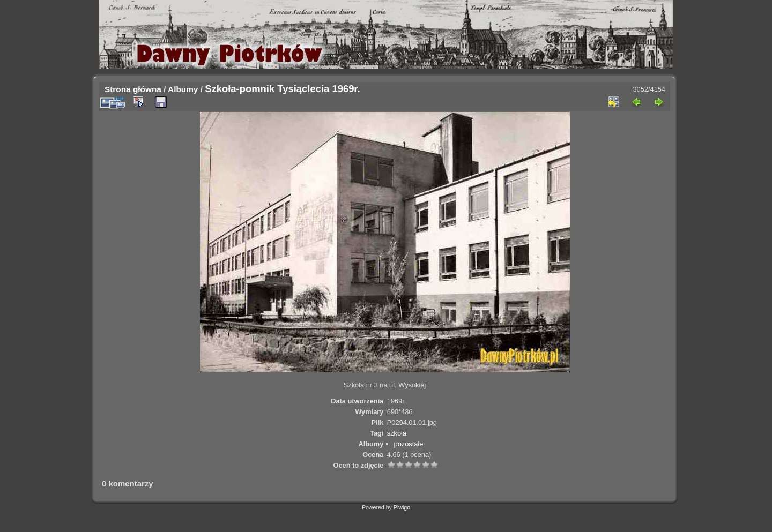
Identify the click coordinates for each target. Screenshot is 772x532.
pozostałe (409, 444)
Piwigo (402, 507)
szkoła (397, 433)
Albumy (183, 89)
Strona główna (133, 89)
